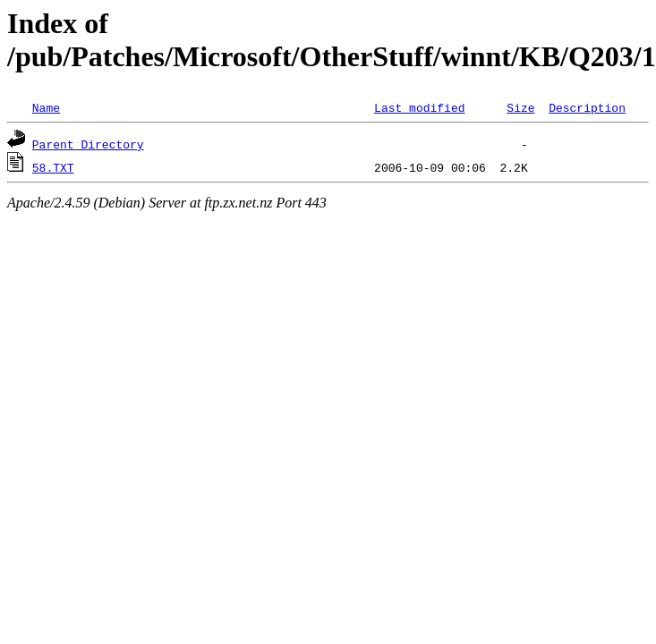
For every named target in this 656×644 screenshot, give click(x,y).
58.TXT (53, 167)
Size (520, 107)
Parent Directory (88, 144)
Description (587, 107)
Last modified (419, 107)
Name (46, 107)
